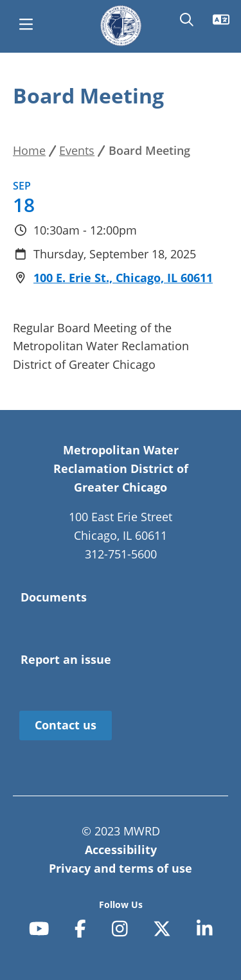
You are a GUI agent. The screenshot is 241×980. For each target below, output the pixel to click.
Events (77, 150)
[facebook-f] (80, 930)
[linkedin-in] (205, 930)
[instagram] (120, 930)
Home (29, 150)
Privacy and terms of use (121, 868)
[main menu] (26, 26)
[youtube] (39, 930)
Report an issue (66, 659)
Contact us (66, 725)
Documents (54, 597)
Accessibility (121, 850)
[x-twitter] (162, 930)
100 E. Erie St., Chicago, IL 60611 (123, 278)
